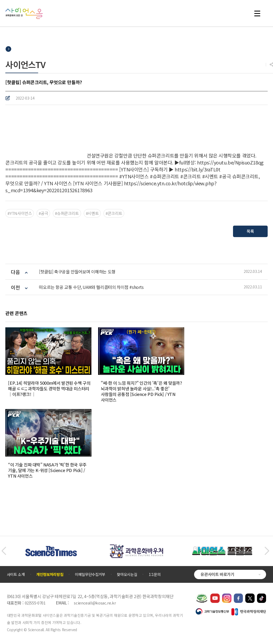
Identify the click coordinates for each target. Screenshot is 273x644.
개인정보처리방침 (50, 574)
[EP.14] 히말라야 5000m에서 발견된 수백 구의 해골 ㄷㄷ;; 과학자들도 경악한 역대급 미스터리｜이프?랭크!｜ (49, 388)
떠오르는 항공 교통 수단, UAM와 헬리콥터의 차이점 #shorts (91, 287)
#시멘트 (92, 213)
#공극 (43, 213)
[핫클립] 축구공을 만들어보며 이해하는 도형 (77, 272)
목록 (250, 231)
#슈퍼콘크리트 (67, 213)
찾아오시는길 (127, 574)
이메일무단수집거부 (90, 574)
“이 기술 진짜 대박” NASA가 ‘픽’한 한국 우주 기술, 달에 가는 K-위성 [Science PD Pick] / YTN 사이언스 (47, 470)
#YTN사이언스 (20, 213)
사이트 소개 (16, 574)
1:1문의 (155, 574)
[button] (4, 551)
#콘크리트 (114, 213)
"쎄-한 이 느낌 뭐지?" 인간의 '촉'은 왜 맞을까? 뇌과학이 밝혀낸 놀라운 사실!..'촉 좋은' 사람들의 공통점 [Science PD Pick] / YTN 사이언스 (141, 391)
